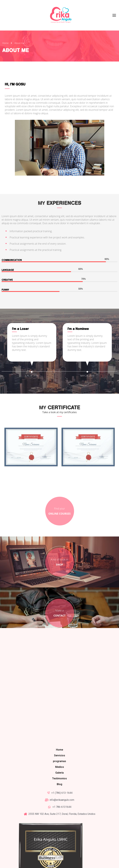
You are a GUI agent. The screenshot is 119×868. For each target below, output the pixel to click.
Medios (60, 730)
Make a (60, 576)
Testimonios (59, 741)
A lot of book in (60, 525)
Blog (59, 747)
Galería (59, 736)
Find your (60, 474)
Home (5, 44)
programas (59, 724)
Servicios (60, 718)
